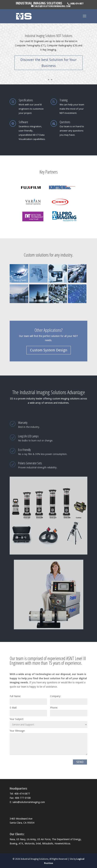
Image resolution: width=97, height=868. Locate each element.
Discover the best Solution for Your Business (48, 63)
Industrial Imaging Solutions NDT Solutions (49, 36)
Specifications (26, 100)
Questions (65, 122)
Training (64, 100)
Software (23, 122)
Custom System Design (49, 350)
